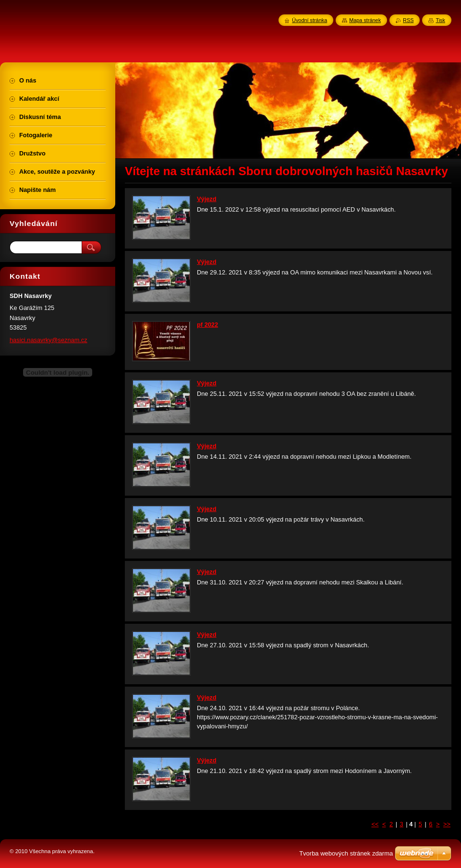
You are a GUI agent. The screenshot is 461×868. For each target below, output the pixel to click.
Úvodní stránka (309, 20)
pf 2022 (207, 325)
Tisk (440, 20)
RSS (408, 20)
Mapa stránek (365, 20)
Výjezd (207, 199)
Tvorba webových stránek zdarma (346, 853)
